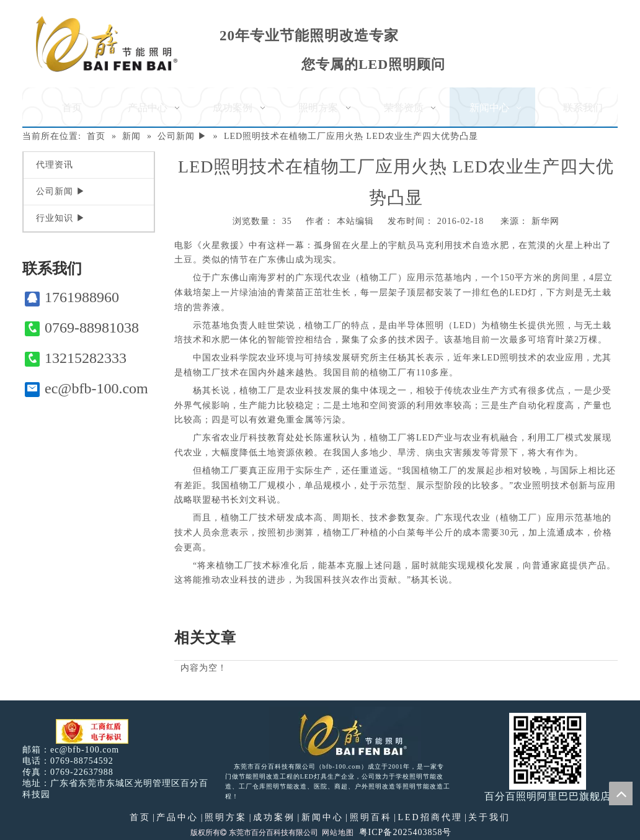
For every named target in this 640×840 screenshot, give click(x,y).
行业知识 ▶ (61, 218)
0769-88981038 (82, 328)
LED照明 (500, 358)
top (621, 793)
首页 (140, 817)
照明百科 (371, 817)
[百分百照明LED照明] (345, 734)
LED (518, 293)
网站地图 (338, 833)
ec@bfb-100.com (87, 389)
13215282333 (76, 358)
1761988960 (72, 297)
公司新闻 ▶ (61, 191)
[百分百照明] (106, 44)
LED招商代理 (430, 817)
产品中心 (177, 817)
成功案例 (274, 817)
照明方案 (226, 817)
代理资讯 (55, 165)
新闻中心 (322, 817)
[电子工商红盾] (92, 732)
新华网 (545, 221)
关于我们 (489, 817)
